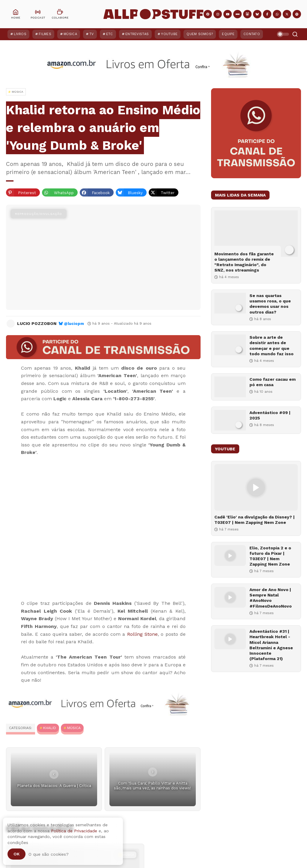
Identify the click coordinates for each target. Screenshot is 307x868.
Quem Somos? (200, 34)
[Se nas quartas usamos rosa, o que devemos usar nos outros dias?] (230, 303)
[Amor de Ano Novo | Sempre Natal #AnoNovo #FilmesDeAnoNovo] (230, 597)
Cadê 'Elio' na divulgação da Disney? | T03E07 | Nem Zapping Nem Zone (255, 520)
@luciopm (74, 324)
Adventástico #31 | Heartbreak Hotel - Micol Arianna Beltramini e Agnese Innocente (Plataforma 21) (271, 645)
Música (70, 34)
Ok (16, 854)
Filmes (45, 34)
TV (92, 34)
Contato (252, 34)
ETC (110, 34)
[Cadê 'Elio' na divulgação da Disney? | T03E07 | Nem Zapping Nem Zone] (256, 487)
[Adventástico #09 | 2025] (230, 420)
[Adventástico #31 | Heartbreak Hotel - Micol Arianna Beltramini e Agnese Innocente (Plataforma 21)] (230, 639)
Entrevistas (137, 34)
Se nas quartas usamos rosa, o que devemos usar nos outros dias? (270, 304)
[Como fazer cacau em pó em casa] (230, 387)
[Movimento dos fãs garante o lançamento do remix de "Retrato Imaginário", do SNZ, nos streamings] (256, 234)
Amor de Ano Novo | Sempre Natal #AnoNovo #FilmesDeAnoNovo (271, 598)
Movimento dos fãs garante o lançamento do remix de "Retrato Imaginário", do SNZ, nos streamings (244, 262)
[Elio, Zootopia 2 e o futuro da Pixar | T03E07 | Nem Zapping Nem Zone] (230, 556)
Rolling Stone (142, 634)
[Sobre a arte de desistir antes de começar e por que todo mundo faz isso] (230, 345)
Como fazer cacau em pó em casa (273, 382)
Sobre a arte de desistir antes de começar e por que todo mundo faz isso (271, 345)
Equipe (228, 34)
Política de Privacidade (74, 831)
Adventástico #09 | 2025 (270, 415)
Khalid (50, 728)
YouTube (169, 34)
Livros (20, 34)
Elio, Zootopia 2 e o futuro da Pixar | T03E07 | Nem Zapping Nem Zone (270, 556)
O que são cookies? (49, 854)
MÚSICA (74, 728)
